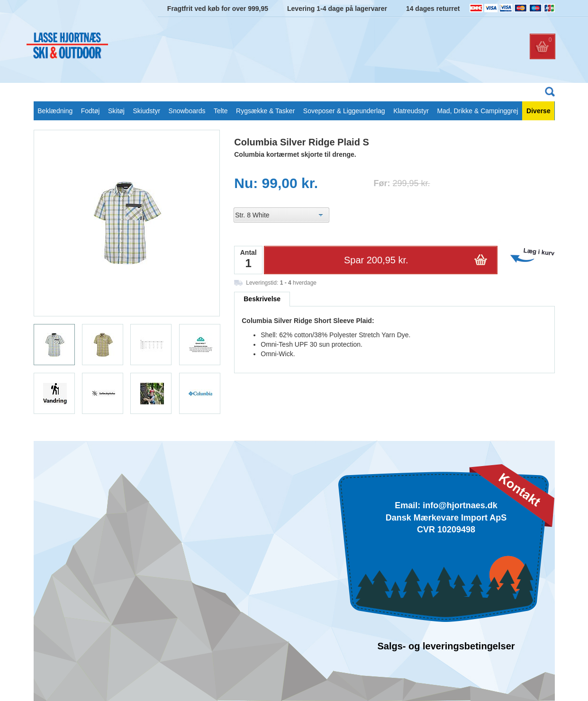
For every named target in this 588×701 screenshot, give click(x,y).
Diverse (538, 111)
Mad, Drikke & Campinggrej (477, 111)
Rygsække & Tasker (265, 111)
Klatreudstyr (411, 111)
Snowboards (187, 111)
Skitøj (116, 111)
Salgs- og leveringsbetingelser (446, 646)
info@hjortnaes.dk (460, 505)
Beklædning (55, 111)
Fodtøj (90, 111)
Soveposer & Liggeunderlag (344, 111)
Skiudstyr (146, 111)
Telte (221, 111)
